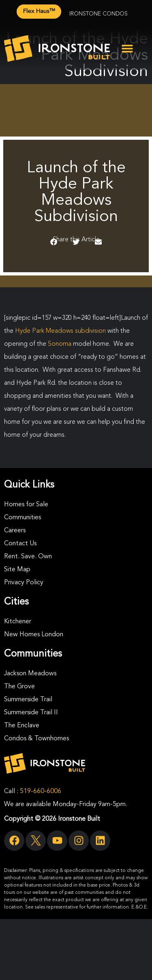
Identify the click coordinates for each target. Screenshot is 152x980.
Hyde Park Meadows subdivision (60, 331)
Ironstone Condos (98, 14)
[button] (127, 49)
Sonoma (60, 344)
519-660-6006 (41, 791)
